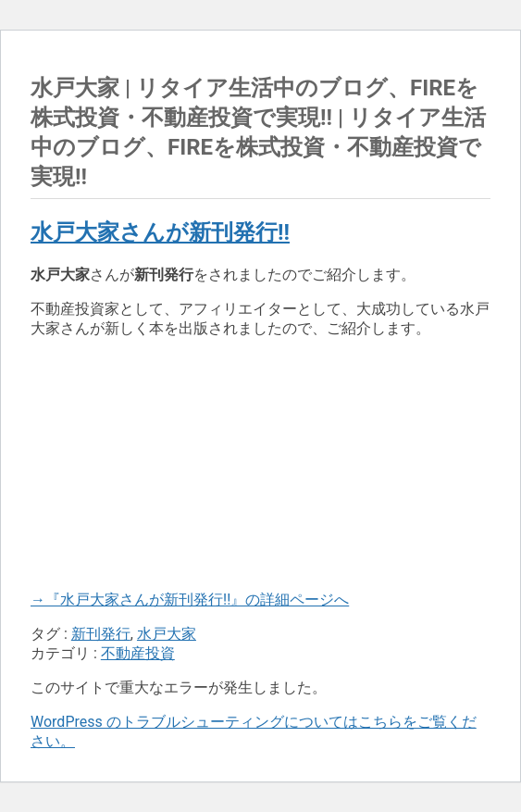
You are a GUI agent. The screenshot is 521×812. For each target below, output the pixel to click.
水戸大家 (167, 634)
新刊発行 (101, 634)
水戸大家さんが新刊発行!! (160, 232)
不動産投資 (138, 653)
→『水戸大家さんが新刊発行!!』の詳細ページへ (190, 600)
